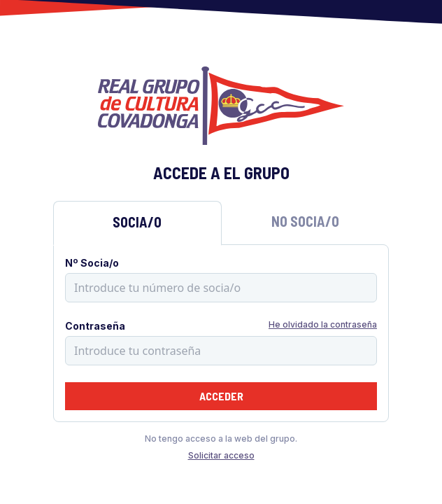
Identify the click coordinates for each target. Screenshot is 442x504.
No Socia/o (305, 221)
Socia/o (137, 222)
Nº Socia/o (92, 263)
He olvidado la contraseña (323, 324)
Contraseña (95, 326)
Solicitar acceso (221, 455)
